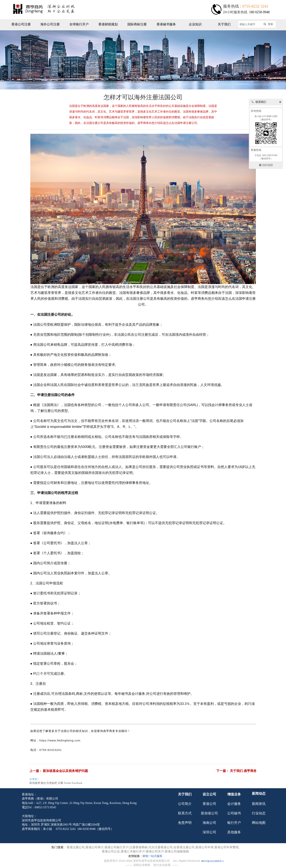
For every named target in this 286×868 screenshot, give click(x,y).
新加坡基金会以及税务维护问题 (65, 771)
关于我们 (224, 24)
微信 (43, 783)
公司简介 (185, 804)
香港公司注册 (21, 24)
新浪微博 (35, 783)
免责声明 (185, 823)
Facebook (77, 783)
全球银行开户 (79, 24)
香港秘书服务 (166, 24)
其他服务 (234, 832)
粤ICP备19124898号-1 (212, 861)
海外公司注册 (50, 24)
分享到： (35, 779)
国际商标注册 (137, 24)
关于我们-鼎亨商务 (243, 771)
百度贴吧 (52, 783)
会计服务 (234, 804)
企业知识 (195, 24)
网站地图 (259, 823)
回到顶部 (266, 165)
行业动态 (259, 813)
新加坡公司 (209, 813)
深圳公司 (209, 832)
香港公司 (209, 804)
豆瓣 (60, 783)
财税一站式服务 (152, 856)
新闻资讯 (259, 804)
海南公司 (209, 823)
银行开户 (234, 823)
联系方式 (185, 813)
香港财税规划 (108, 24)
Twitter (67, 783)
